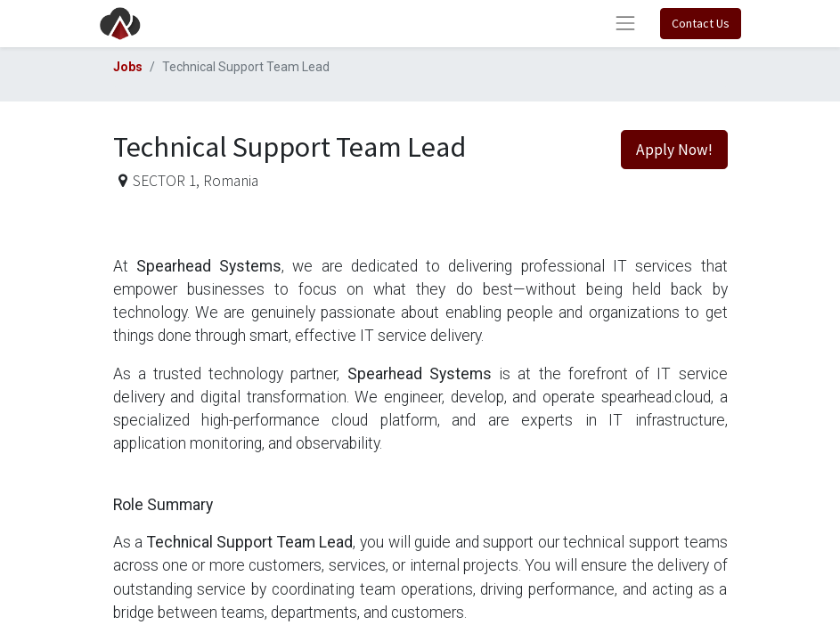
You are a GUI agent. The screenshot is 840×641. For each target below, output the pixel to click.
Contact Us (701, 23)
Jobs (128, 67)
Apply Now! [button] (674, 150)
